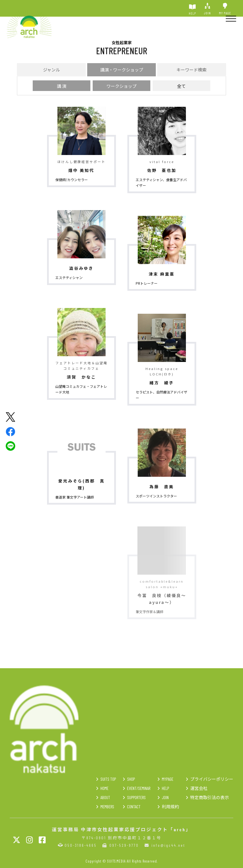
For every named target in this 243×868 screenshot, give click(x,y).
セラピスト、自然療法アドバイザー (162, 395)
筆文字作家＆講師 (149, 612)
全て (181, 86)
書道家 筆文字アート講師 (75, 497)
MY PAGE (225, 9)
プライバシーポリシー (212, 779)
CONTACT (134, 807)
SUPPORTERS (136, 797)
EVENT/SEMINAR (139, 788)
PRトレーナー (147, 283)
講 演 (62, 86)
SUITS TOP (108, 779)
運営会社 (199, 788)
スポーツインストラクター (156, 496)
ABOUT (105, 797)
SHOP (131, 779)
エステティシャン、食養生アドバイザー (161, 182)
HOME (104, 788)
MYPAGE (168, 779)
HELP (192, 9)
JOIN (207, 9)
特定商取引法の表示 (210, 797)
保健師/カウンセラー (72, 180)
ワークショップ (122, 86)
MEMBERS (107, 807)
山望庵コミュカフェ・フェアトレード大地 (81, 389)
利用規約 (170, 807)
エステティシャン (69, 277)
